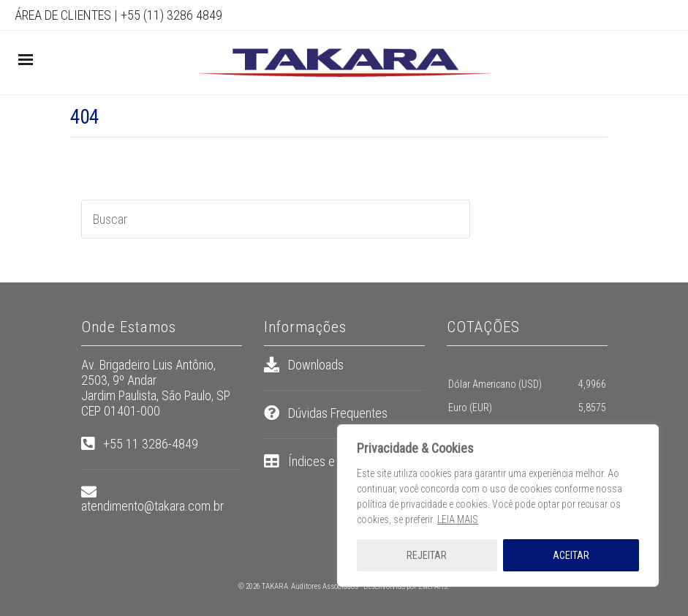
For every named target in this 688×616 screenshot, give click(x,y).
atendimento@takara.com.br (152, 506)
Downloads (316, 365)
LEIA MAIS (458, 519)
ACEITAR (571, 555)
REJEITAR (427, 555)
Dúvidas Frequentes (338, 413)
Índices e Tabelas (332, 461)
